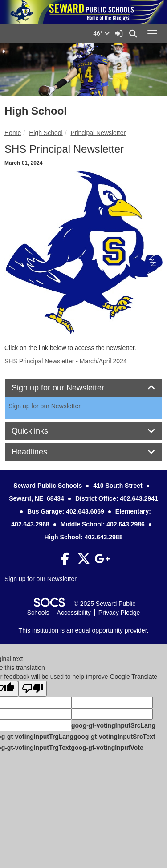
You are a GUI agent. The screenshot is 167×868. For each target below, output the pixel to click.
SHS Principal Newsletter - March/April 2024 (66, 361)
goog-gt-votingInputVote (107, 748)
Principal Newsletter (98, 133)
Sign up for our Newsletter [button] (68, 388)
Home (13, 133)
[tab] (83, 388)
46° (101, 33)
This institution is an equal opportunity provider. (84, 630)
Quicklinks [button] (40, 431)
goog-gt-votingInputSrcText (114, 737)
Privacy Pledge (119, 613)
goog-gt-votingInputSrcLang (113, 725)
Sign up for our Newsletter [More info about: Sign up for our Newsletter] (45, 406)
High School (46, 133)
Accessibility (74, 613)
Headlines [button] (39, 452)
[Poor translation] (33, 689)
